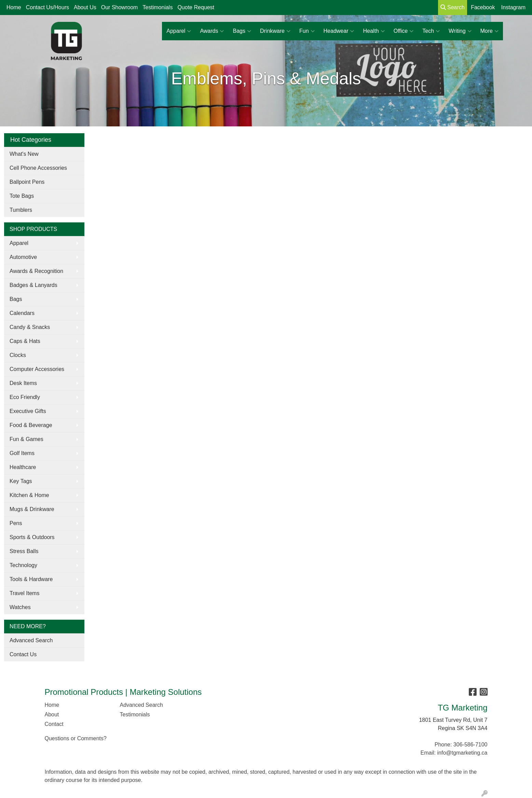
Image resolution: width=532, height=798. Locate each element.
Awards (212, 31)
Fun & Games (26, 439)
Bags (242, 31)
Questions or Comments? (76, 738)
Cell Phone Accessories (38, 168)
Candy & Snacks (30, 327)
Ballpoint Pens (27, 182)
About (52, 714)
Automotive (23, 257)
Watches (20, 607)
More (489, 31)
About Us (85, 7)
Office (404, 31)
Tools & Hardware (31, 579)
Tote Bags (22, 196)
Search (453, 7)
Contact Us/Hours (47, 7)
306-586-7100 (470, 745)
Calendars (22, 313)
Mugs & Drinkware (32, 509)
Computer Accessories (37, 369)
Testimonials (158, 7)
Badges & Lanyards (33, 285)
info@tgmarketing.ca (462, 753)
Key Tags (21, 481)
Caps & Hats (25, 341)
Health (374, 31)
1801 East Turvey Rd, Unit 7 (453, 720)
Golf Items (22, 453)
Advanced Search (31, 640)
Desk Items (23, 383)
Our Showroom (120, 7)
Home (14, 7)
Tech (431, 31)
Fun (307, 31)
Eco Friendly (25, 397)
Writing (460, 31)
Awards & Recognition (36, 271)
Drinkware (275, 31)
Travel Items (24, 593)
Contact (54, 724)
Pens (16, 523)
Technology (23, 565)
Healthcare (23, 467)
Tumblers (21, 210)
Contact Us (23, 654)
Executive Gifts (28, 411)
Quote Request (196, 7)
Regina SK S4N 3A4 (463, 728)
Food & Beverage (31, 425)
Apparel (179, 31)
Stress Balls (24, 551)
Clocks (18, 355)
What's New (24, 154)
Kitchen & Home (29, 495)
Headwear (339, 31)
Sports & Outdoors (32, 537)
